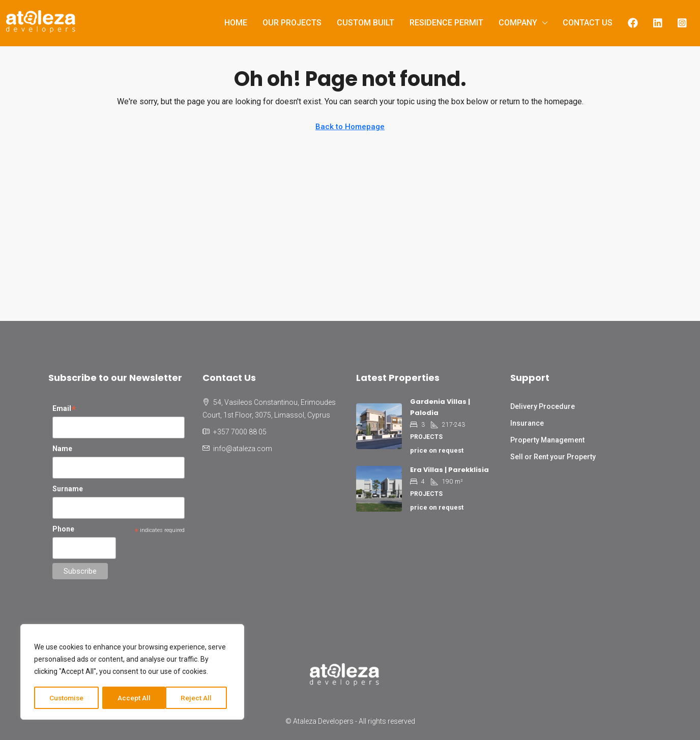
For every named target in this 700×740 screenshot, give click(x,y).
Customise (67, 698)
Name (62, 449)
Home (236, 23)
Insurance (527, 423)
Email (64, 409)
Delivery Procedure (543, 406)
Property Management (547, 440)
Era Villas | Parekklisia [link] (449, 470)
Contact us (588, 23)
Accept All (199, 698)
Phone (63, 529)
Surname (67, 489)
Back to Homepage (350, 127)
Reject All (134, 698)
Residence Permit (446, 23)
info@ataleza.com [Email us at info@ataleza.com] (243, 449)
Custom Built (366, 23)
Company (518, 23)
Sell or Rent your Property (553, 457)
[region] (132, 672)
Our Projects (292, 23)
